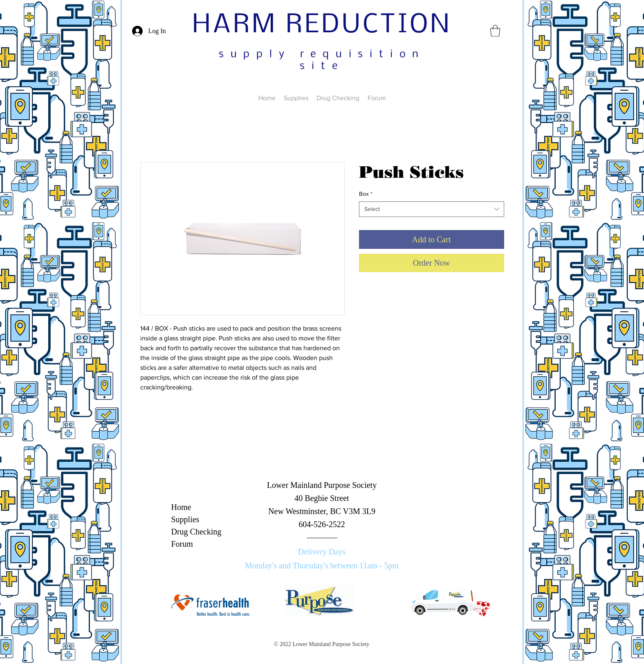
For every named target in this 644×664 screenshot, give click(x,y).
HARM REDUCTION (322, 25)
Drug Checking (196, 532)
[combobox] (432, 209)
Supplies (185, 519)
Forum (182, 544)
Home (181, 507)
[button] (495, 31)
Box (366, 194)
